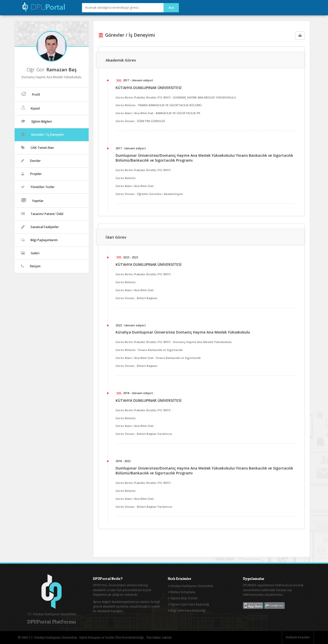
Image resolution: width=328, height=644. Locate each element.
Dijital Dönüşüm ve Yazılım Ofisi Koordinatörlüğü (112, 637)
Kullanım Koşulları (298, 637)
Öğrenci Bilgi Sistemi (183, 598)
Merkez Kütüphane (182, 592)
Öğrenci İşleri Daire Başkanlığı (188, 604)
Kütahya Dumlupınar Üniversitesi (191, 586)
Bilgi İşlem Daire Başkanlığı (187, 611)
